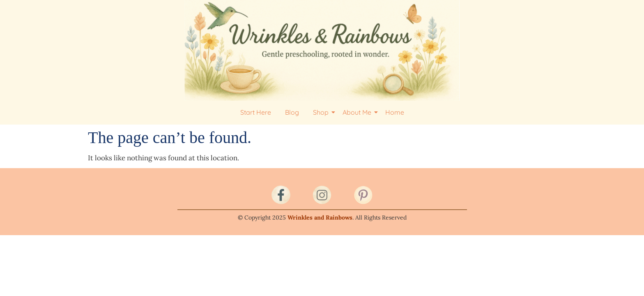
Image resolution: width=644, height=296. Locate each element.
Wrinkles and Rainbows (320, 217)
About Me (358, 112)
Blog (292, 112)
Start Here (256, 112)
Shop (322, 112)
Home (395, 112)
